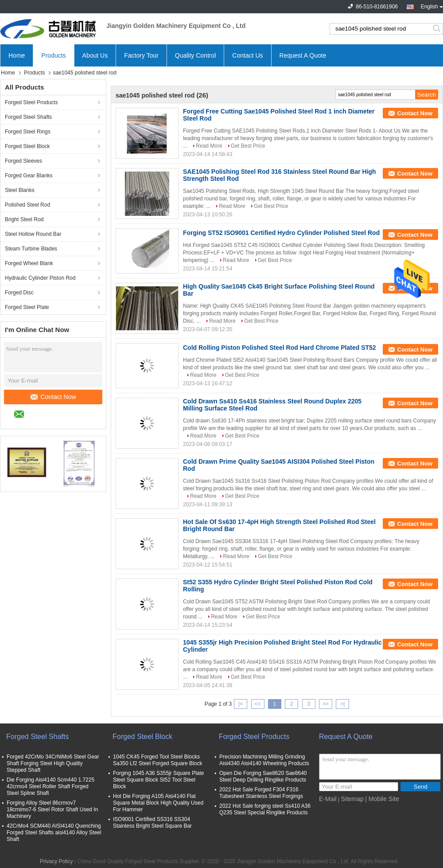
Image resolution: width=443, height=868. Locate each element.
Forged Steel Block (27, 146)
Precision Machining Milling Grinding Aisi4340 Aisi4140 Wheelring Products (264, 760)
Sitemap (352, 799)
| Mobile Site (382, 799)
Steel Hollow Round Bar (33, 234)
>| (342, 704)
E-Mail (328, 799)
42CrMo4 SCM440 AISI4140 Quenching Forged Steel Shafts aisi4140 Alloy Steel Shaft (54, 833)
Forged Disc (19, 293)
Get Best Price (248, 146)
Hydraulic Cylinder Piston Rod (40, 278)
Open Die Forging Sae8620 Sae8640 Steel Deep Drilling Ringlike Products (263, 776)
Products (53, 55)
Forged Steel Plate (27, 307)
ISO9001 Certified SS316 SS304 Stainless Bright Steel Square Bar (152, 823)
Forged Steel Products (31, 102)
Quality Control (196, 55)
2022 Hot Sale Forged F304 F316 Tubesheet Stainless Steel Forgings (261, 793)
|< (241, 704)
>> (326, 704)
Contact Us (247, 55)
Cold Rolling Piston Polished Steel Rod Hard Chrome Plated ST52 (280, 348)
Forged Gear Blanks (29, 176)
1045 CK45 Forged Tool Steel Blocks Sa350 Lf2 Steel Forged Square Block (157, 760)
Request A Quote (303, 55)
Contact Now (53, 397)
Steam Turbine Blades (31, 249)
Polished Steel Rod (27, 205)
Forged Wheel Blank (29, 263)
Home (17, 55)
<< (257, 704)
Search (437, 29)
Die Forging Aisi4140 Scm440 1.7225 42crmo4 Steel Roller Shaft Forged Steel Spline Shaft (51, 786)
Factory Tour (141, 55)
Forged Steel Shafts (28, 117)
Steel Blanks (20, 190)
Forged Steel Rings (28, 132)
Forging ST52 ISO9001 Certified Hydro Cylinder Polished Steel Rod (281, 233)
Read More (209, 146)
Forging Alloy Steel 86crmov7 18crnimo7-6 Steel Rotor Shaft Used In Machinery (52, 809)
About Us (95, 55)
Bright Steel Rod (24, 219)
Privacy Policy (56, 861)
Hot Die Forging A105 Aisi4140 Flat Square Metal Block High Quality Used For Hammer (158, 803)
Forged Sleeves (23, 161)
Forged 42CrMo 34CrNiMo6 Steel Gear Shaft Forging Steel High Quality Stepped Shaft (53, 763)
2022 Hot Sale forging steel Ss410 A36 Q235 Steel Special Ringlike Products (265, 809)
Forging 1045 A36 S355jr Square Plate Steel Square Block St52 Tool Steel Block (158, 780)
